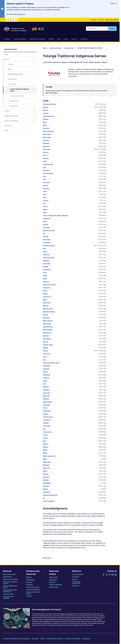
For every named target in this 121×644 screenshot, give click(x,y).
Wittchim (46, 480)
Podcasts (52, 582)
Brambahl (46, 146)
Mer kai (45, 315)
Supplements (30, 580)
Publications (53, 580)
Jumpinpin (46, 227)
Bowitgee (46, 140)
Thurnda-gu (47, 420)
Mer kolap (46, 318)
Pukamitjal (46, 366)
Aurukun (46, 113)
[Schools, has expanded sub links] (20, 59)
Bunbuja (46, 152)
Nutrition (29, 577)
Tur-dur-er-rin (47, 432)
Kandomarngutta (48, 257)
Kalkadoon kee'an (49, 245)
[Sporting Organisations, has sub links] (20, 116)
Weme (45, 471)
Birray (45, 122)
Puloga (45, 372)
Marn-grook (47, 303)
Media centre (53, 577)
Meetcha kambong (49, 312)
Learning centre (8, 594)
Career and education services (10, 582)
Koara (45, 273)
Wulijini (45, 489)
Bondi (45, 125)
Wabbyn (46, 447)
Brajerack (46, 143)
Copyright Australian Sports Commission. (17, 639)
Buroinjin (46, 158)
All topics (29, 596)
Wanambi (46, 465)
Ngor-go (46, 342)
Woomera (46, 486)
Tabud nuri (46, 396)
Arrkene (46, 110)
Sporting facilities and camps (10, 587)
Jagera (45, 209)
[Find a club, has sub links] (20, 84)
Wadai (45, 450)
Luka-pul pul (47, 297)
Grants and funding (9, 574)
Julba (45, 221)
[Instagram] (112, 575)
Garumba (46, 188)
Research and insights (10, 579)
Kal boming (47, 242)
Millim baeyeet (48, 321)
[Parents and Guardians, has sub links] (20, 121)
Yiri (44, 498)
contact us (21, 14)
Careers (101, 20)
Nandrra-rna (47, 333)
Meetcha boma (48, 309)
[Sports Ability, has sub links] (20, 106)
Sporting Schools (11, 49)
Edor (44, 176)
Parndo (45, 351)
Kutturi (45, 291)
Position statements (56, 585)
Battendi (46, 119)
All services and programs (8, 597)
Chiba (45, 161)
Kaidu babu (47, 239)
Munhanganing (48, 327)
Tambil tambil (47, 402)
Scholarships (7, 577)
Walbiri (45, 453)
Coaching (29, 582)
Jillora (45, 212)
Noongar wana (48, 345)
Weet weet (46, 468)
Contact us (76, 586)
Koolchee (46, 282)
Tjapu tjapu (47, 426)
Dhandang (46, 170)
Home (45, 48)
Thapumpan (47, 411)
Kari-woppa (47, 264)
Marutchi (46, 306)
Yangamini (46, 492)
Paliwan (46, 348)
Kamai (45, 251)
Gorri (45, 197)
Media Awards (54, 587)
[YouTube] (109, 575)
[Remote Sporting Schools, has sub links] (20, 74)
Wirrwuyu (46, 477)
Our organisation (78, 574)
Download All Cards (49, 104)
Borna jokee (47, 137)
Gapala (45, 185)
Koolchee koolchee (49, 285)
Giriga (45, 191)
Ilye (44, 203)
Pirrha (45, 357)
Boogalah (46, 128)
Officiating (29, 585)
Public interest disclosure (55, 639)
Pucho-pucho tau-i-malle (51, 363)
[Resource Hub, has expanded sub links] (20, 79)
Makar (45, 300)
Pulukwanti (47, 375)
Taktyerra (46, 399)
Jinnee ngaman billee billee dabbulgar (56, 215)
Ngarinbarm (47, 339)
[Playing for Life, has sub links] (20, 101)
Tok (44, 429)
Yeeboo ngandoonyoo (50, 495)
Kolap (45, 279)
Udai (44, 441)
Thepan (45, 414)
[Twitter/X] (106, 575)
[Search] (112, 29)
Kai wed (46, 236)
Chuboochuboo (48, 164)
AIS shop (94, 20)
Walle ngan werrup (49, 456)
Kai (44, 233)
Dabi (44, 167)
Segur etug (47, 393)
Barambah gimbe (49, 116)
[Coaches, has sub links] (20, 111)
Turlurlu (45, 438)
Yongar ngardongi (49, 501)
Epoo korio (47, 182)
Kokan (45, 276)
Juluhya (45, 224)
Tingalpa (46, 423)
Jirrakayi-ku (47, 218)
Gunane (46, 200)
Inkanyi (45, 206)
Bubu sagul (47, 149)
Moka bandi (47, 324)
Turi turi (45, 435)
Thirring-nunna (48, 417)
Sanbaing (46, 390)
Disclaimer (35, 639)
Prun (44, 360)
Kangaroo (46, 261)
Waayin (45, 444)
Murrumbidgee (48, 330)
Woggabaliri (47, 483)
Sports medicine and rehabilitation (10, 591)
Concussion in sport (33, 587)
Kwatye (45, 294)
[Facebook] (103, 575)
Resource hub (69, 48)
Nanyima (46, 336)
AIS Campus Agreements (76, 582)
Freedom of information (73, 639)
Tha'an (45, 408)
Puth (44, 384)
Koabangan (47, 270)
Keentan (46, 267)
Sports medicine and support (33, 593)
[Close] (114, 3)
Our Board (76, 577)
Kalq (44, 248)
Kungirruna (47, 288)
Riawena (46, 387)
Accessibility (86, 639)
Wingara (46, 474)
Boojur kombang (48, 131)
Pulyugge (46, 378)
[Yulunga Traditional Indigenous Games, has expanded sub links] (20, 90)
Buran (45, 155)
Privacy (43, 639)
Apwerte (46, 107)
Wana (45, 459)
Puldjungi (46, 369)
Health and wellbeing (33, 589)
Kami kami (46, 254)
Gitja (44, 194)
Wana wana (47, 462)
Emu (44, 179)
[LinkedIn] (115, 575)
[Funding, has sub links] (20, 64)
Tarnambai (46, 405)
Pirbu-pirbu (47, 354)
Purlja (45, 381)
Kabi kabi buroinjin (49, 230)
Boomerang (47, 134)
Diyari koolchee (48, 173)
